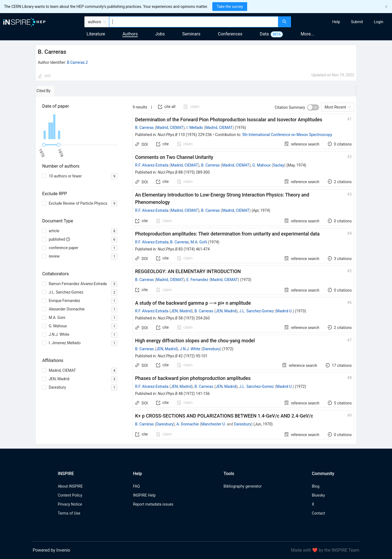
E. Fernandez (197, 280)
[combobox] (194, 22)
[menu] (342, 22)
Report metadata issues (153, 504)
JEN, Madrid (181, 311)
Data (264, 34)
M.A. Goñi (199, 242)
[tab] (51, 91)
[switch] (313, 107)
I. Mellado (195, 128)
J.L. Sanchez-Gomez (257, 311)
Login (379, 22)
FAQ (136, 486)
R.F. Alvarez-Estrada (152, 165)
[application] (81, 127)
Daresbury (211, 349)
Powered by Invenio (51, 550)
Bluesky (318, 495)
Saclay (279, 165)
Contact (318, 513)
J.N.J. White (190, 349)
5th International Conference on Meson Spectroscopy (287, 135)
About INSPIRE (70, 486)
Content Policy (70, 495)
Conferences (230, 34)
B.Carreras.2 (77, 62)
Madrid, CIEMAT (170, 128)
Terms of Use (69, 513)
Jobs (160, 34)
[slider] (44, 145)
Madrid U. (284, 311)
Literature (96, 34)
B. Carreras (144, 128)
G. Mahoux (261, 165)
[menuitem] (336, 22)
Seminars (191, 34)
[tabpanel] (196, 270)
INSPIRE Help (144, 495)
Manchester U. (213, 424)
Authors (130, 34)
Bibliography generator (243, 486)
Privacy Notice (70, 504)
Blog (316, 486)
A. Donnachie (188, 424)
